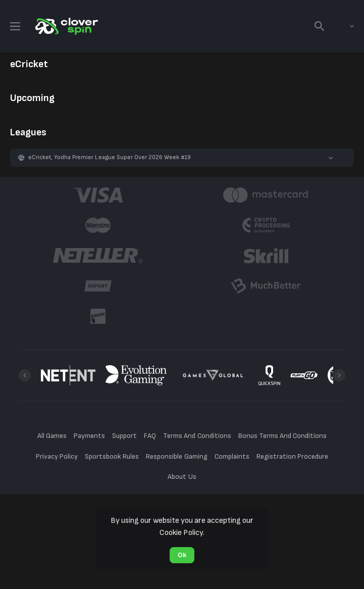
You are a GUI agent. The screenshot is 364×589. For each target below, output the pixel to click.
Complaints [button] (232, 456)
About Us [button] (182, 477)
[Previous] (25, 375)
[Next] (339, 375)
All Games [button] (52, 436)
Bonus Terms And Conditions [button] (283, 436)
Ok (182, 555)
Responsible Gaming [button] (176, 456)
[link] (66, 26)
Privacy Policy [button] (57, 456)
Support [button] (124, 436)
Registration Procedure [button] (293, 456)
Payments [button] (89, 436)
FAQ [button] (150, 436)
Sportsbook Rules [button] (112, 456)
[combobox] (344, 26)
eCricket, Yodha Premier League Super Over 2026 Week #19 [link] (110, 157)
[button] (182, 158)
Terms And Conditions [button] (197, 436)
